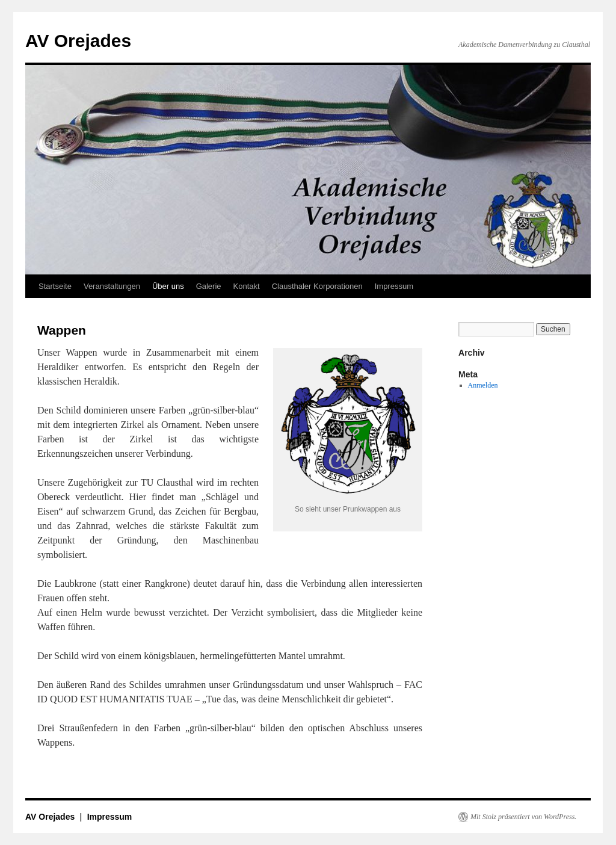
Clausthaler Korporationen (317, 286)
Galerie (209, 286)
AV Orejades (78, 41)
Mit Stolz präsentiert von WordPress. (523, 817)
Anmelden (483, 385)
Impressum (394, 286)
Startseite (55, 286)
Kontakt (247, 286)
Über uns (168, 286)
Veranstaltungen (112, 286)
